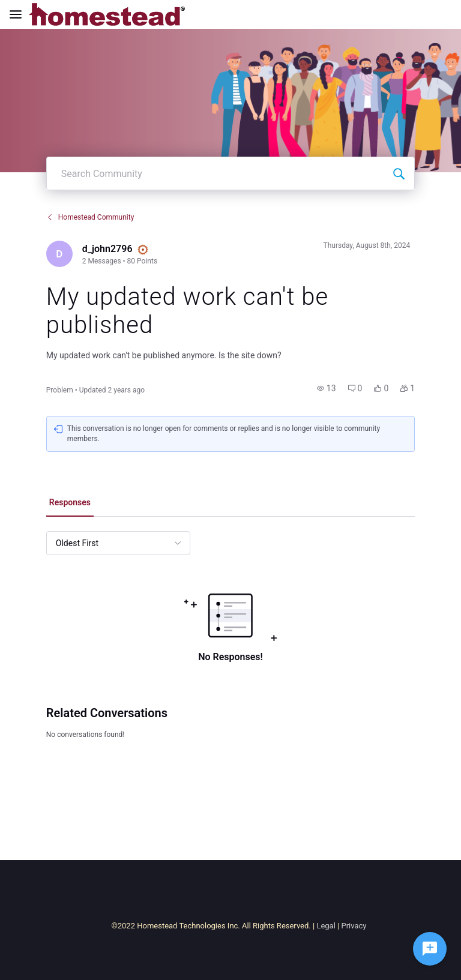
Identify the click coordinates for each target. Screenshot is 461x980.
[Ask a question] (430, 949)
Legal (326, 926)
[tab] (70, 504)
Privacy (354, 926)
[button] (327, 388)
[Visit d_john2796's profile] (59, 254)
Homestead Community (90, 217)
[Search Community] (399, 173)
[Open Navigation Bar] (19, 14)
